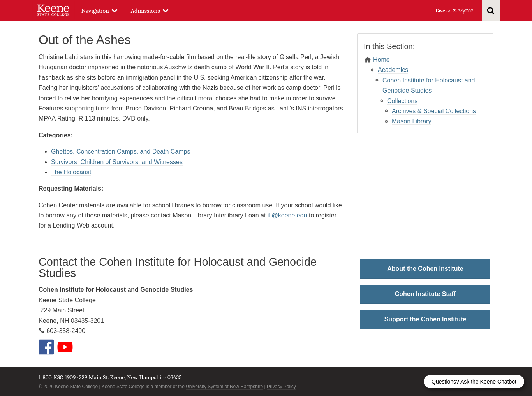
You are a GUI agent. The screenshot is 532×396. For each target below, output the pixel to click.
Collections (402, 101)
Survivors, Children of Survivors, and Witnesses (117, 162)
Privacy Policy (281, 387)
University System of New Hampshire (224, 387)
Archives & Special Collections (434, 111)
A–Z (452, 11)
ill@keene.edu (287, 215)
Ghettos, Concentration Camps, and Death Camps (121, 152)
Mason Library (411, 121)
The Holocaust (71, 172)
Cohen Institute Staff (425, 294)
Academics (393, 70)
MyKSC (465, 11)
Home (381, 60)
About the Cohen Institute (425, 269)
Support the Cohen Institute (425, 319)
